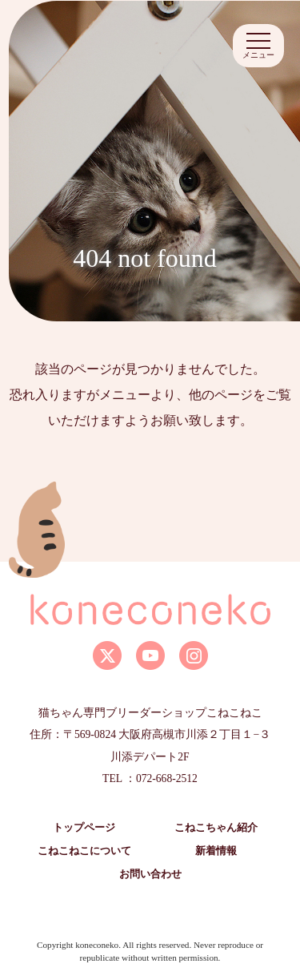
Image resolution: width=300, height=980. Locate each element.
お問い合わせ (150, 874)
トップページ (84, 828)
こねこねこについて (84, 851)
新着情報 (216, 851)
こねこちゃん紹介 (216, 828)
